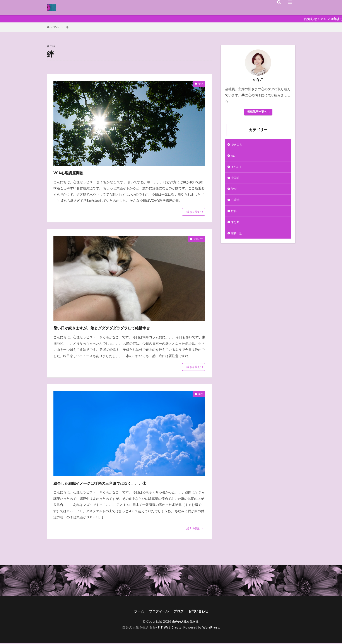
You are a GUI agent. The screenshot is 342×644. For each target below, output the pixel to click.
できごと (197, 239)
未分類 (236, 227)
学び (200, 84)
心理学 (236, 204)
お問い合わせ (202, 611)
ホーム (134, 611)
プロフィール (157, 611)
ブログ (180, 611)
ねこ (234, 157)
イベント (238, 168)
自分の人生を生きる (185, 622)
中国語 (236, 180)
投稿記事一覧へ (257, 112)
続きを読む (194, 212)
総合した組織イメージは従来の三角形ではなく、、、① (126, 483)
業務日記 (238, 239)
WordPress (213, 628)
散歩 (234, 216)
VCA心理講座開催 (76, 172)
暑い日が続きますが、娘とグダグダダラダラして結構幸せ (129, 327)
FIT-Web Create (169, 628)
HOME (55, 27)
